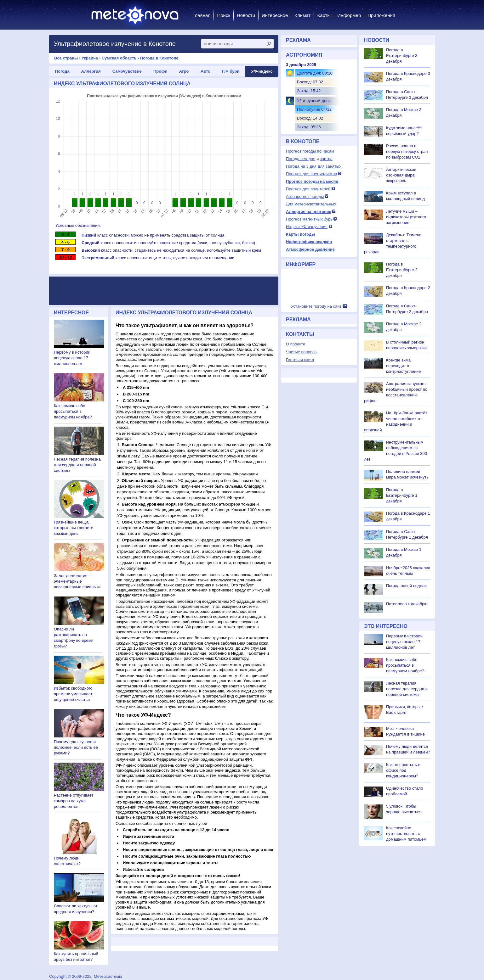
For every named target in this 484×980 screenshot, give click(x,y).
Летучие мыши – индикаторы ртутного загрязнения (406, 217)
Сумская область (119, 58)
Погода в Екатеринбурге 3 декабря (402, 56)
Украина (90, 58)
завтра (326, 159)
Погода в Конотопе (159, 58)
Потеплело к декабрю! (407, 604)
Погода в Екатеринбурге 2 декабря (402, 270)
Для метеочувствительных (311, 204)
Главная (201, 15)
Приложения (381, 15)
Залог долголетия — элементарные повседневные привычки (77, 581)
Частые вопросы (302, 352)
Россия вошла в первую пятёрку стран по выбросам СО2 (407, 151)
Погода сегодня (301, 159)
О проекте (296, 344)
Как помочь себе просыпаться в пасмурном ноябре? (73, 411)
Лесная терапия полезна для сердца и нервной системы (77, 465)
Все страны (66, 58)
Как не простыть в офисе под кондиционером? (403, 770)
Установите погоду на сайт (316, 306)
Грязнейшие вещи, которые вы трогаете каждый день (74, 528)
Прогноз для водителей (308, 189)
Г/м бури (231, 71)
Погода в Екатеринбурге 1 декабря (402, 495)
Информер (349, 15)
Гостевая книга (300, 360)
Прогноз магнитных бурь (309, 219)
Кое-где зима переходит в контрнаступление (403, 366)
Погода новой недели (406, 586)
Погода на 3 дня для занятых (314, 166)
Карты (324, 15)
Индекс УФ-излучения (307, 227)
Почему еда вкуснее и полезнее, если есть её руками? (76, 747)
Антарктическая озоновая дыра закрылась (401, 175)
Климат (302, 15)
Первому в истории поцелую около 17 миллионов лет (72, 358)
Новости (246, 15)
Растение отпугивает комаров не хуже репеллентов (74, 801)
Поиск (224, 15)
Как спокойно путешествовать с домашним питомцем (406, 834)
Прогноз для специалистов (311, 174)
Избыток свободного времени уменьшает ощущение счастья (73, 694)
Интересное (275, 15)
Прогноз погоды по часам (310, 151)
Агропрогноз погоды (305, 196)
